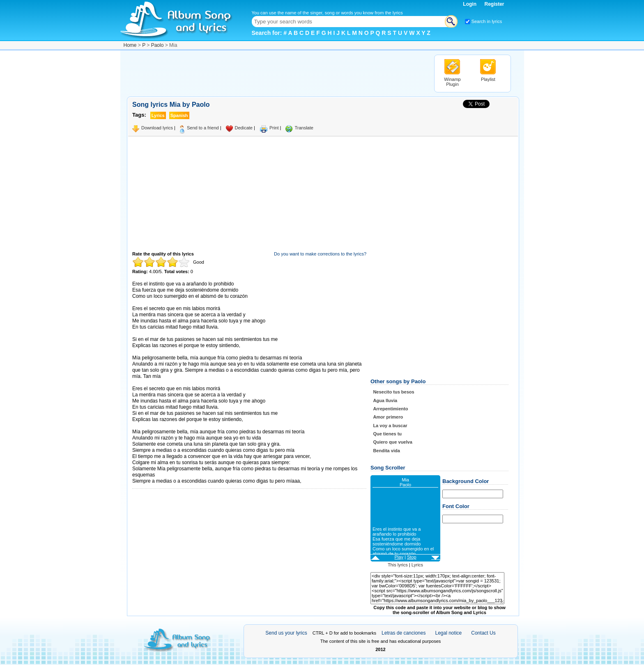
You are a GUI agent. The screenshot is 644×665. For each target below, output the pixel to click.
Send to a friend (203, 128)
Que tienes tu (387, 434)
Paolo (158, 45)
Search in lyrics (487, 21)
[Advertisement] (276, 73)
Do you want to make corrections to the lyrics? (320, 254)
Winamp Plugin (452, 82)
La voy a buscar (390, 426)
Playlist (488, 79)
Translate (304, 128)
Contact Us (483, 633)
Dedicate (244, 128)
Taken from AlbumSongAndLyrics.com (167, 426)
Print (274, 128)
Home (130, 45)
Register (494, 4)
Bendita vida (386, 451)
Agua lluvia (385, 400)
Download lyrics (157, 128)
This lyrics (398, 565)
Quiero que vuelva (392, 442)
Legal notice (449, 633)
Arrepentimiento (390, 409)
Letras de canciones (404, 633)
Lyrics (417, 565)
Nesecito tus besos (393, 392)
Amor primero (388, 417)
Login (470, 4)
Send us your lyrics (286, 633)
